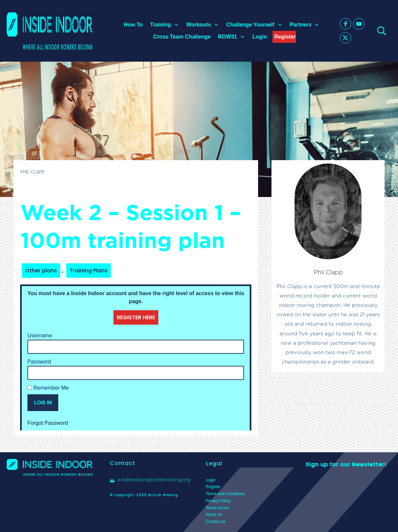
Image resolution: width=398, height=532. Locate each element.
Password (39, 362)
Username (40, 336)
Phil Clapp (328, 272)
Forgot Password (48, 423)
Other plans (41, 271)
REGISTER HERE (136, 317)
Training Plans (89, 271)
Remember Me (48, 388)
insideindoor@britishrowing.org (154, 480)
